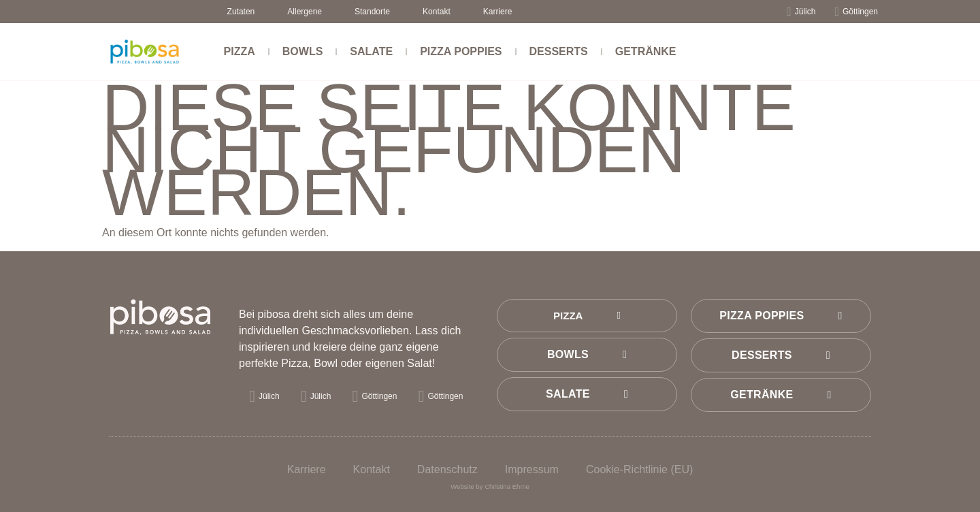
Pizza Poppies (461, 51)
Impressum (532, 469)
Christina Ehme (507, 486)
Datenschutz (447, 469)
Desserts (559, 51)
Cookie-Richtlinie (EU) (639, 469)
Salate (371, 51)
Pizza (240, 51)
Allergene (305, 12)
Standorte (372, 12)
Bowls (303, 51)
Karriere (498, 12)
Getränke (646, 51)
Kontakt (437, 12)
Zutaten (241, 12)
